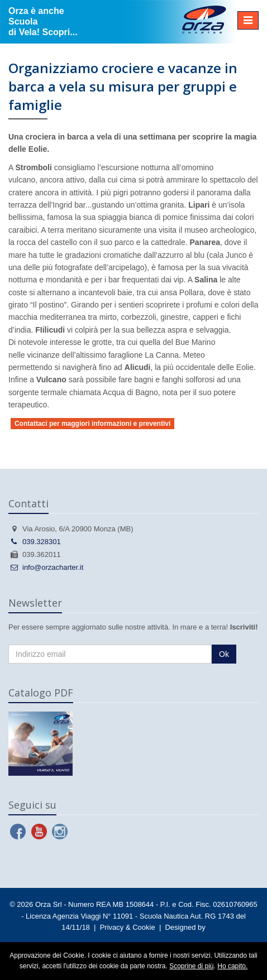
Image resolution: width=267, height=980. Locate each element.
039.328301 (35, 542)
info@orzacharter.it (46, 567)
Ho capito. (232, 966)
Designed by (185, 927)
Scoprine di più (191, 966)
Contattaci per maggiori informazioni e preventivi (92, 424)
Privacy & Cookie (128, 927)
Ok (224, 654)
